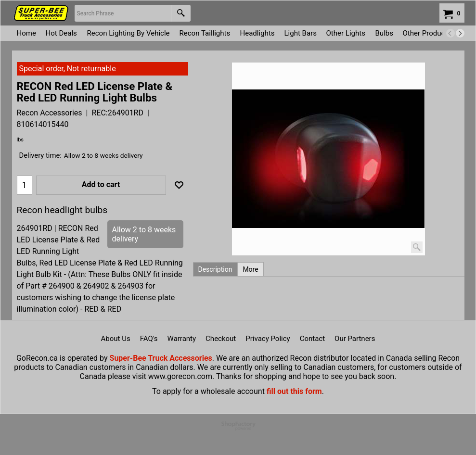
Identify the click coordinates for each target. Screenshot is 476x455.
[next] (460, 33)
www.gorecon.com (180, 376)
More (250, 269)
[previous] (450, 33)
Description (215, 269)
